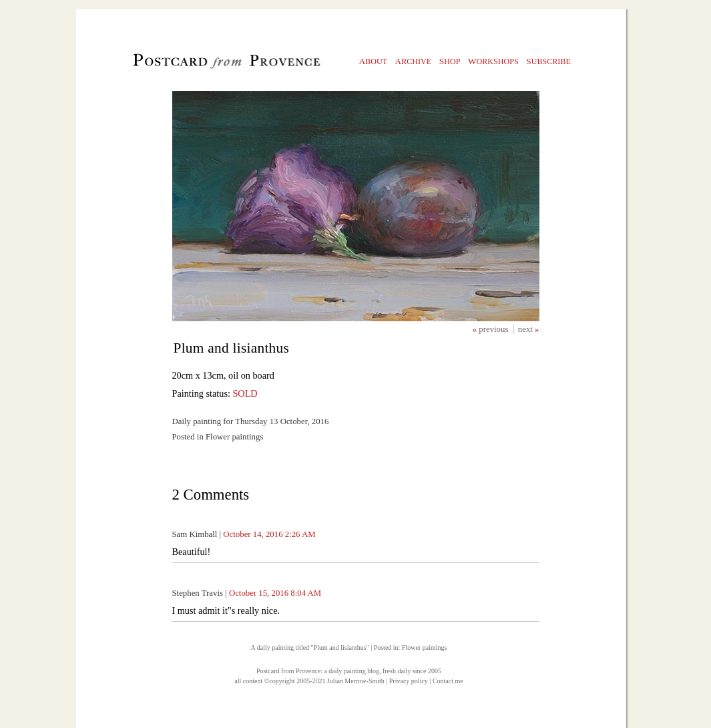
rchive (414, 61)
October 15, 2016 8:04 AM (275, 593)
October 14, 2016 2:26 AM (269, 534)
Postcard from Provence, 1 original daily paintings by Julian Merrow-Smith (204, 64)
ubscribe (548, 61)
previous (494, 329)
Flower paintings (425, 648)
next (526, 329)
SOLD (245, 393)
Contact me (448, 681)
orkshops (493, 61)
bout (374, 61)
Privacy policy (409, 681)
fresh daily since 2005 (412, 671)
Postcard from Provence (288, 671)
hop (450, 61)
